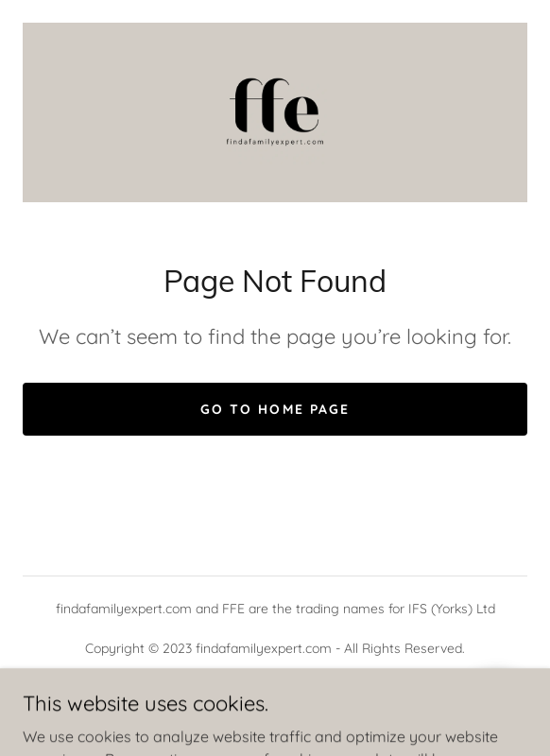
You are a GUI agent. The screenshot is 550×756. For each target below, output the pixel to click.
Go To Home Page (275, 409)
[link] (275, 112)
